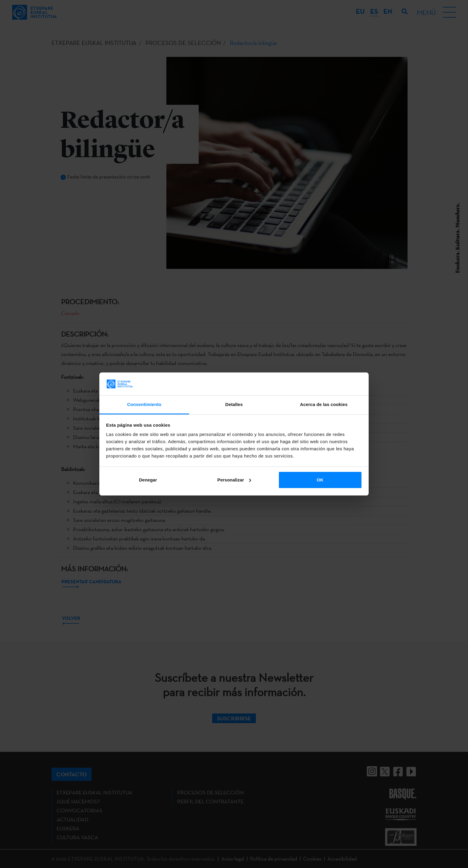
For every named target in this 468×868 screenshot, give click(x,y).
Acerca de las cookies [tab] (324, 404)
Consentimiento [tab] (144, 404)
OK (320, 480)
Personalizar (234, 480)
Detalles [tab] (234, 404)
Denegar (148, 480)
